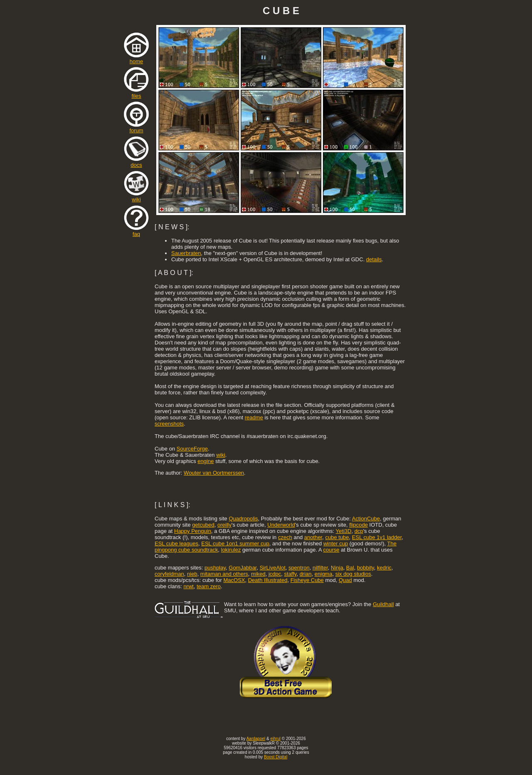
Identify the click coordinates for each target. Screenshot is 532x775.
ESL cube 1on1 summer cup (235, 543)
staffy (291, 574)
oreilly (224, 525)
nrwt (188, 586)
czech (285, 537)
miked (258, 574)
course (331, 550)
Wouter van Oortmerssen (214, 473)
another (313, 537)
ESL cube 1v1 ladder (377, 537)
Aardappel (256, 739)
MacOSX (234, 580)
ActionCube (366, 519)
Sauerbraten (186, 253)
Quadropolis (243, 519)
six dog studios (353, 574)
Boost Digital (276, 757)
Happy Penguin (193, 531)
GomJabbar (243, 568)
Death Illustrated (268, 580)
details (374, 259)
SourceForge (192, 449)
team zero (209, 586)
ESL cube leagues (176, 543)
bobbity (366, 568)
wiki (136, 197)
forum (136, 128)
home (136, 59)
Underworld (281, 525)
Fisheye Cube (307, 580)
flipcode (358, 525)
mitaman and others (224, 574)
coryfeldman (169, 574)
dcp (359, 531)
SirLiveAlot (273, 568)
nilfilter (320, 568)
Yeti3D (344, 531)
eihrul (275, 739)
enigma (324, 574)
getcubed (203, 525)
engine (206, 461)
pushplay (215, 568)
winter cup (336, 543)
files (136, 93)
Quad (345, 580)
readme (254, 417)
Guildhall (383, 604)
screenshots (169, 424)
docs (136, 162)
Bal (350, 568)
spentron (299, 568)
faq (136, 232)
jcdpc (275, 574)
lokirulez (231, 550)
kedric (384, 568)
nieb (192, 574)
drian (306, 574)
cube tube (337, 537)
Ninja (337, 568)
